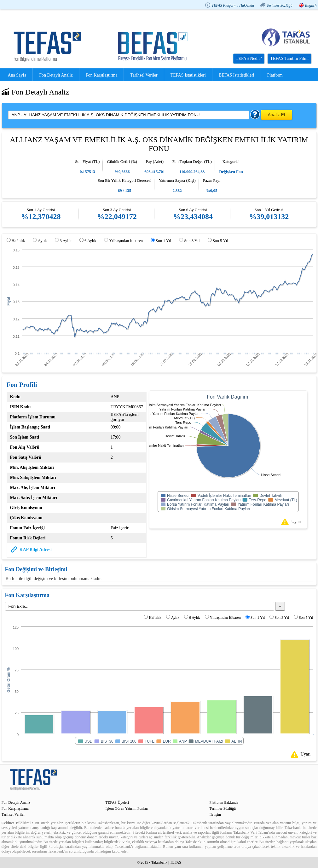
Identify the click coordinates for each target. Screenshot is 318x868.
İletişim (215, 814)
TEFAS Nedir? (249, 58)
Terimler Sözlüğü (280, 5)
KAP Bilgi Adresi (36, 550)
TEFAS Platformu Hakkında (233, 5)
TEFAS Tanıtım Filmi (289, 58)
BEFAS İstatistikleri (237, 75)
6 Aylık (90, 241)
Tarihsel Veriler (144, 75)
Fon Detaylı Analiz (56, 75)
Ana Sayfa (17, 75)
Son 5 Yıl (220, 241)
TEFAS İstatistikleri (188, 75)
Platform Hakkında (224, 802)
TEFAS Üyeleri (117, 802)
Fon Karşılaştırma (102, 75)
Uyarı (296, 522)
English (311, 5)
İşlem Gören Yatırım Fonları (127, 808)
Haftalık (18, 241)
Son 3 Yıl (192, 241)
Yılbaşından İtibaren (126, 241)
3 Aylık (66, 241)
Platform (275, 75)
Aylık (42, 241)
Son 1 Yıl (163, 241)
